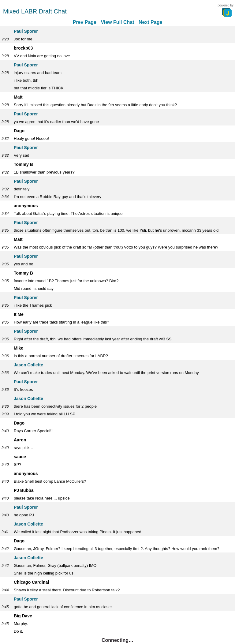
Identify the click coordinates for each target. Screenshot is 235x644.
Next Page (150, 22)
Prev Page (85, 22)
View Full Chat (117, 22)
